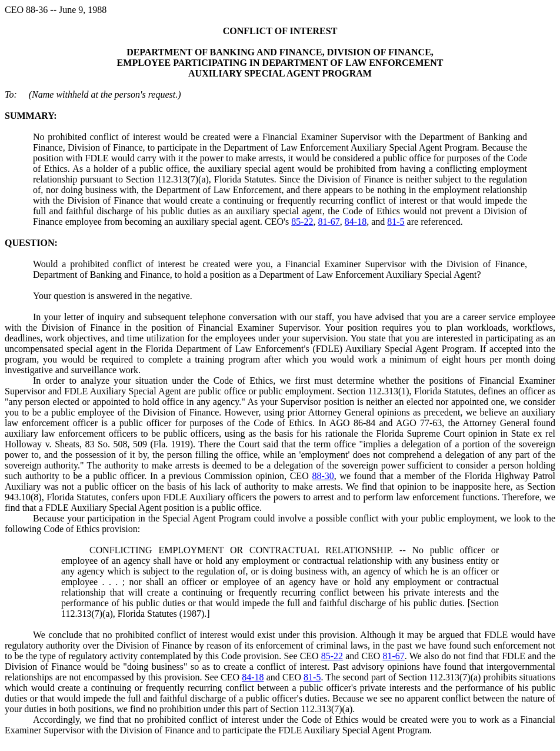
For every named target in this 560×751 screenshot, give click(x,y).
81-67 (329, 222)
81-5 (396, 222)
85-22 (302, 222)
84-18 (356, 222)
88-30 (323, 476)
